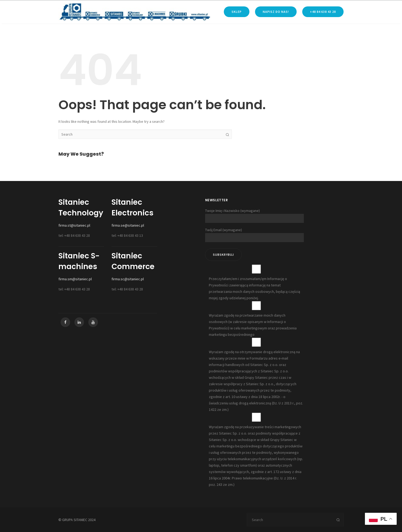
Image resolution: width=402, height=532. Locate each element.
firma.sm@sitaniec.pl (75, 279)
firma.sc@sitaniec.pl (128, 279)
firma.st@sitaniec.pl (74, 225)
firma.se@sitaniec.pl (128, 225)
